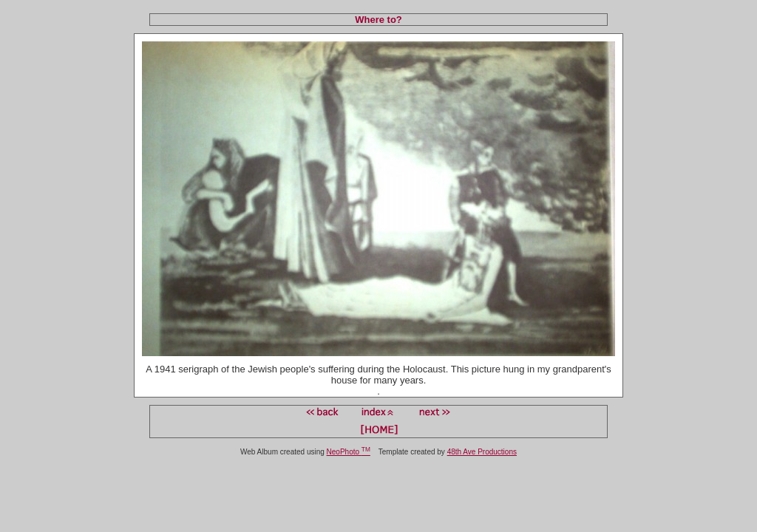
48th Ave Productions (482, 452)
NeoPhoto (349, 452)
